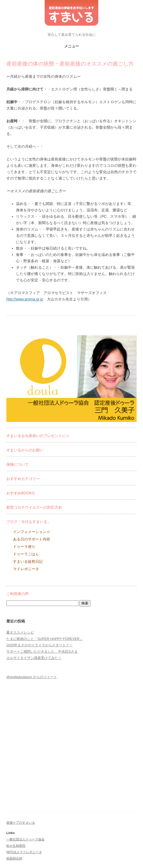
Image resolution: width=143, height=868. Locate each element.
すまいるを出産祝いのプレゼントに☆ (38, 436)
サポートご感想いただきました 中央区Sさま (42, 651)
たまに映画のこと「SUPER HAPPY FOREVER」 (45, 639)
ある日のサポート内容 (32, 539)
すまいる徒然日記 (28, 561)
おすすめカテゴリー (23, 479)
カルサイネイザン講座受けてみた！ (34, 658)
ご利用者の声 (18, 594)
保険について (18, 464)
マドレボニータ (26, 569)
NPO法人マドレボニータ (24, 852)
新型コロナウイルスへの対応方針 (34, 507)
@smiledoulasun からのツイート (32, 677)
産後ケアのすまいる (21, 823)
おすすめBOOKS (20, 493)
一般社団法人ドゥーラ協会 (25, 839)
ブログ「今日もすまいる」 (29, 522)
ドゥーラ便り (24, 547)
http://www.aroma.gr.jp (25, 299)
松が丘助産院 (16, 846)
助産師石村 (14, 858)
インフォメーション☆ (32, 532)
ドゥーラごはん (26, 554)
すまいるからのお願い (25, 450)
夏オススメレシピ (20, 632)
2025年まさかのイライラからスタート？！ (40, 645)
